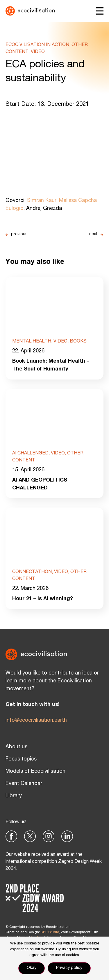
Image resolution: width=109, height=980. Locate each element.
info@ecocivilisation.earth (36, 721)
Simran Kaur (42, 201)
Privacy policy (69, 968)
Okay (32, 968)
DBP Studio (50, 932)
